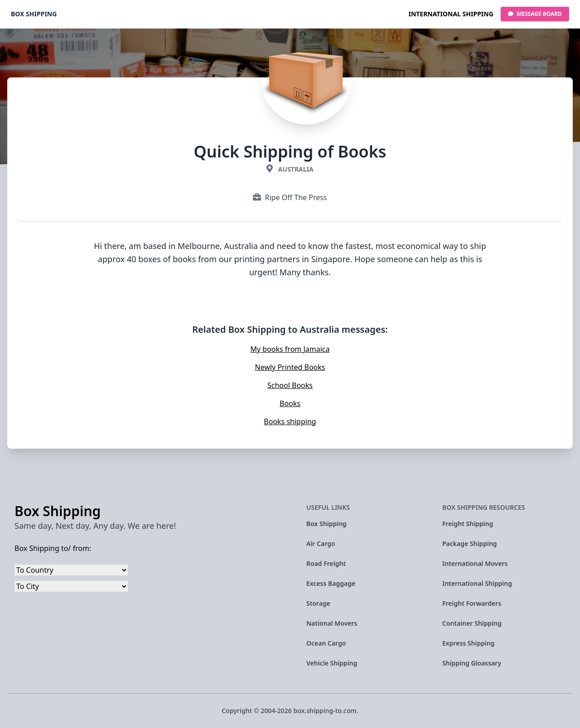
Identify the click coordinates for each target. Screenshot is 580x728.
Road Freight (326, 563)
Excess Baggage (331, 583)
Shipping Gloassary (472, 663)
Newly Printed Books (290, 367)
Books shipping (290, 421)
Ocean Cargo (326, 643)
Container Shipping (472, 623)
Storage (318, 603)
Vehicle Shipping (332, 663)
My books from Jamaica (290, 349)
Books (290, 403)
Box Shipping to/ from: (53, 548)
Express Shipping (469, 643)
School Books (290, 385)
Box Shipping (34, 14)
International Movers (475, 563)
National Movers (332, 623)
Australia (296, 169)
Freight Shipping (468, 524)
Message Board (535, 14)
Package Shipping (470, 544)
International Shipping (451, 14)
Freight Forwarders (472, 603)
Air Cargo (321, 544)
